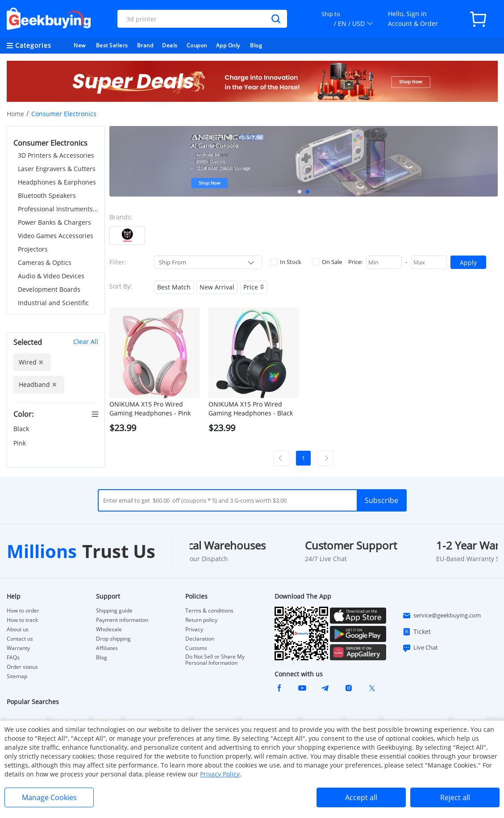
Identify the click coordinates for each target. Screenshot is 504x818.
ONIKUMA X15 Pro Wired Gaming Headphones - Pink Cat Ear (150, 409)
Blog (256, 45)
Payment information (122, 620)
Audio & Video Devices (51, 276)
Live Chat (420, 648)
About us (18, 629)
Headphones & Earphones (57, 182)
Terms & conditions (209, 611)
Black (22, 429)
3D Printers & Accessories (56, 155)
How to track (22, 620)
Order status (22, 667)
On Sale (327, 262)
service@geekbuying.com (442, 616)
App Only (228, 45)
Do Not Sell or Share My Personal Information (215, 660)
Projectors (33, 249)
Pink (21, 443)
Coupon (197, 45)
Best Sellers (112, 45)
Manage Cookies (49, 797)
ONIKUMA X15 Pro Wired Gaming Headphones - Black (251, 409)
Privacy (194, 629)
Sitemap (17, 676)
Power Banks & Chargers (54, 222)
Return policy (201, 620)
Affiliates (107, 648)
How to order (23, 611)
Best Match (174, 287)
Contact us (20, 639)
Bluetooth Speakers (47, 195)
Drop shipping (113, 639)
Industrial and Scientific (53, 303)
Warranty (18, 648)
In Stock (286, 262)
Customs (196, 648)
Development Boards (49, 289)
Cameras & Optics (45, 262)
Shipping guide (114, 611)
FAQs (13, 658)
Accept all (361, 797)
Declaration (200, 639)
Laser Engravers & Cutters (57, 169)
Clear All (86, 342)
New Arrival (217, 287)
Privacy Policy (220, 774)
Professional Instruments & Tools (58, 209)
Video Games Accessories (56, 236)
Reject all (455, 797)
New (80, 45)
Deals (170, 45)
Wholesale (109, 629)
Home (15, 114)
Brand (145, 45)
